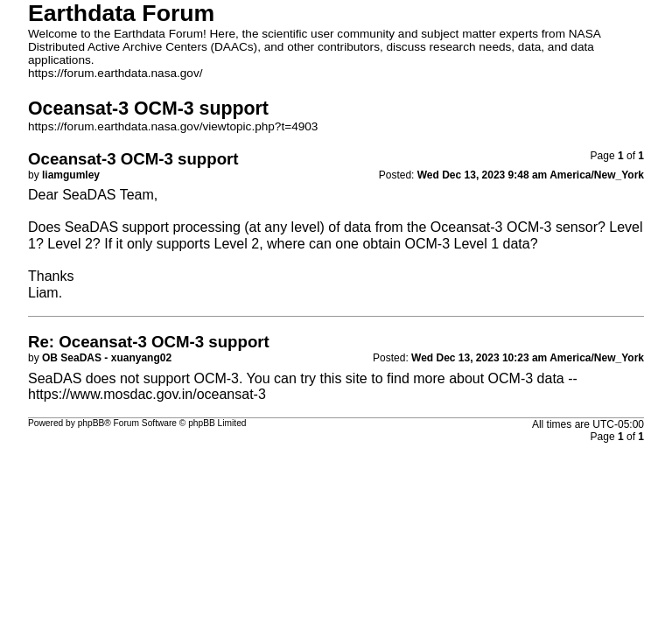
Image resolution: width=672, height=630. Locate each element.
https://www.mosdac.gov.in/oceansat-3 (147, 394)
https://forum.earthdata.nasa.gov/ (115, 73)
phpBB (91, 423)
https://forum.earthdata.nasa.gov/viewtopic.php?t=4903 (173, 126)
